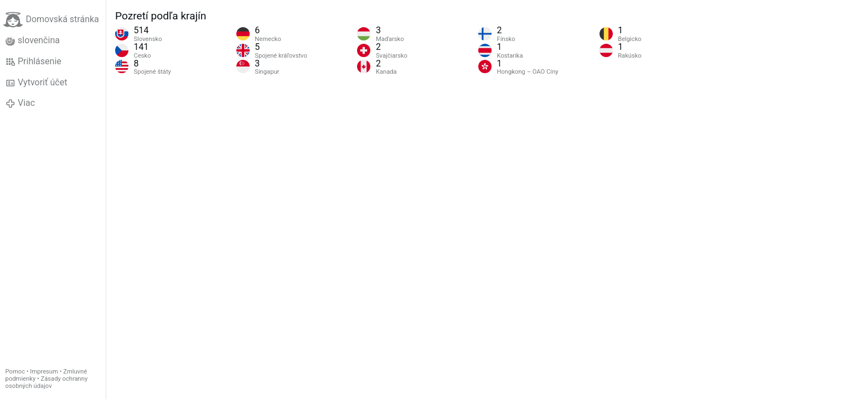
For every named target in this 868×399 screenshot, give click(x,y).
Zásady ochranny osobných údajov (47, 382)
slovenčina (33, 40)
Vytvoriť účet (37, 83)
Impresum (44, 372)
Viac (20, 103)
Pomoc (15, 372)
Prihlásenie (33, 62)
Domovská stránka (51, 20)
